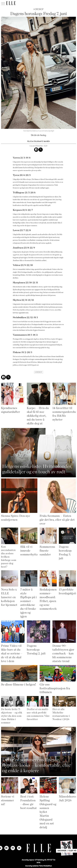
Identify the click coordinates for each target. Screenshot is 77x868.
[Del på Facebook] (36, 152)
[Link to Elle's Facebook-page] (7, 850)
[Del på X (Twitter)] (41, 152)
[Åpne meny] (3, 3)
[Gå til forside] (11, 3)
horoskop (38, 374)
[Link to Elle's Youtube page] (13, 850)
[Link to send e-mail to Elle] (19, 850)
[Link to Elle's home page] (39, 850)
